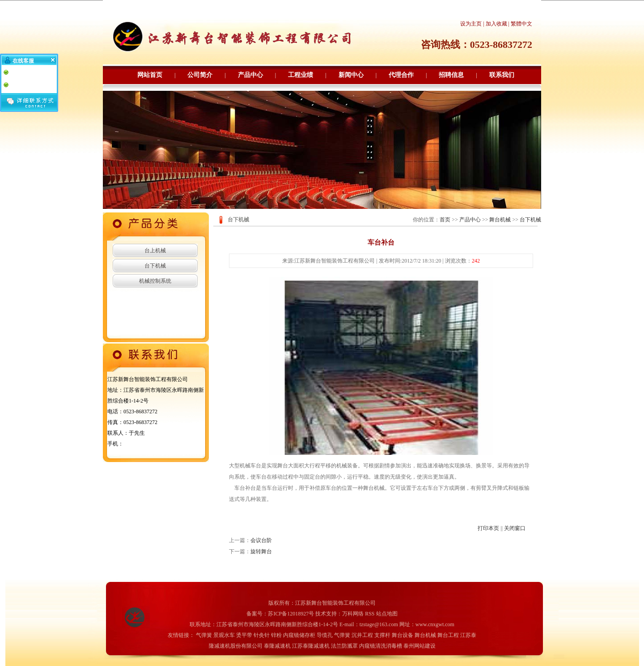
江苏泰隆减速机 (311, 646)
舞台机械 (500, 220)
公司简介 (200, 75)
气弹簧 (204, 635)
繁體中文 (521, 24)
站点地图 (387, 614)
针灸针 (262, 635)
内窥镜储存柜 (299, 635)
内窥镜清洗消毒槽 (381, 646)
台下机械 (155, 266)
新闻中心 (351, 75)
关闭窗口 (515, 528)
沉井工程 (362, 635)
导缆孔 (325, 635)
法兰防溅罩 (344, 646)
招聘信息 (451, 75)
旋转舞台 (261, 551)
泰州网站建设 (419, 646)
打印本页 (488, 528)
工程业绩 (301, 75)
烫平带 (244, 635)
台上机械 (155, 250)
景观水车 (224, 635)
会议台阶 (261, 540)
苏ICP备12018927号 (291, 614)
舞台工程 (448, 635)
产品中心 (250, 75)
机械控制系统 (155, 281)
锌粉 (276, 635)
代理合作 (401, 75)
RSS (370, 614)
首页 (445, 220)
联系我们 (502, 75)
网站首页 (150, 75)
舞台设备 (402, 635)
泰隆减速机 (277, 646)
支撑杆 (382, 635)
